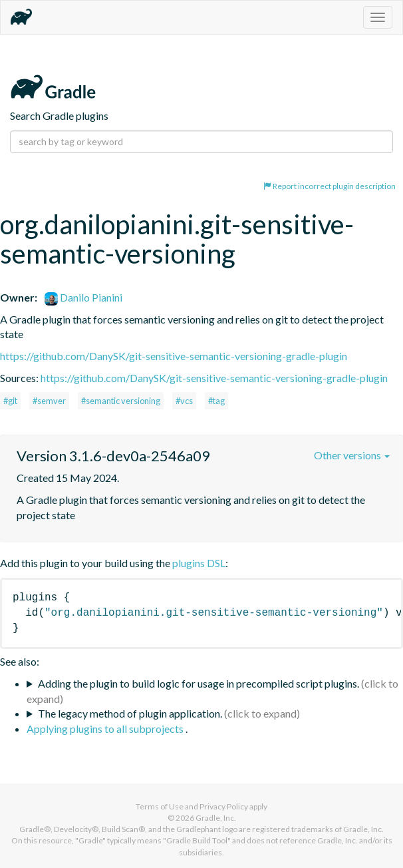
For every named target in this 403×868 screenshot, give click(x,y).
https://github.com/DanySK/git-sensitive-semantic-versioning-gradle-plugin (174, 356)
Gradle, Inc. (216, 818)
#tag (216, 401)
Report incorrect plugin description (330, 186)
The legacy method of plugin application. (130, 713)
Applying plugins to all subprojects (106, 729)
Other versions (352, 455)
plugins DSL (199, 563)
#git (10, 401)
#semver (49, 401)
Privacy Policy (224, 806)
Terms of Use (160, 806)
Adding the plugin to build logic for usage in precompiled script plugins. (199, 683)
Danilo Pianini (83, 297)
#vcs (184, 401)
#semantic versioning (121, 401)
